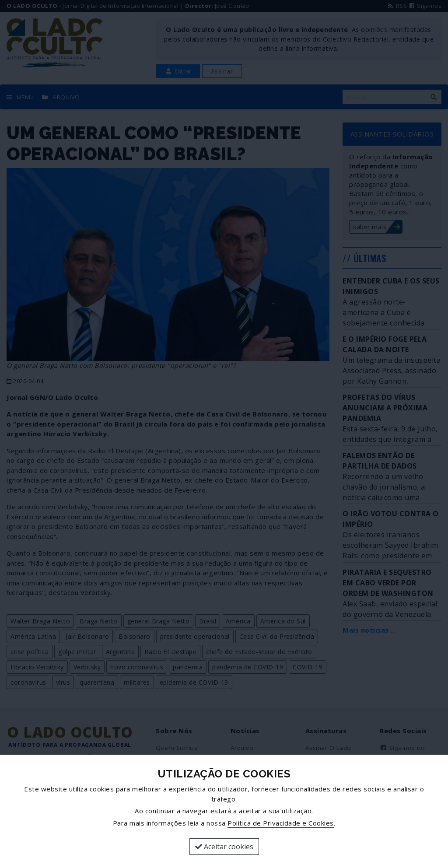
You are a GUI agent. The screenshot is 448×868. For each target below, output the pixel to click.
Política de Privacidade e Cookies (281, 823)
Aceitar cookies (224, 847)
